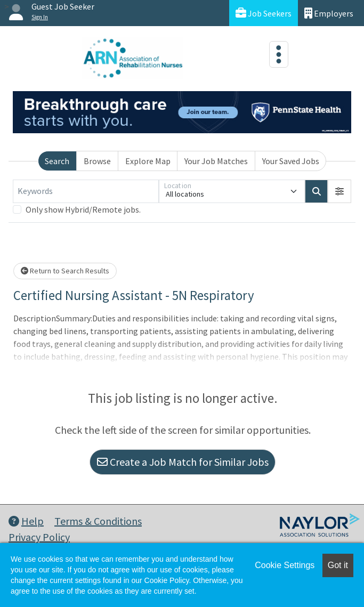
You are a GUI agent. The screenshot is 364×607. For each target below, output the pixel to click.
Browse (97, 161)
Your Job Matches (216, 161)
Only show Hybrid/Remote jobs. (83, 209)
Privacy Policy (39, 537)
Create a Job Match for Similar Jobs (183, 462)
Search (57, 161)
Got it (338, 565)
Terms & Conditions (98, 521)
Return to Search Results (65, 271)
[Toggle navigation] (279, 54)
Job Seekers (264, 13)
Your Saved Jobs (291, 161)
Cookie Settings (285, 565)
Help (26, 521)
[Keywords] (86, 191)
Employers (329, 13)
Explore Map (148, 161)
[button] (339, 191)
